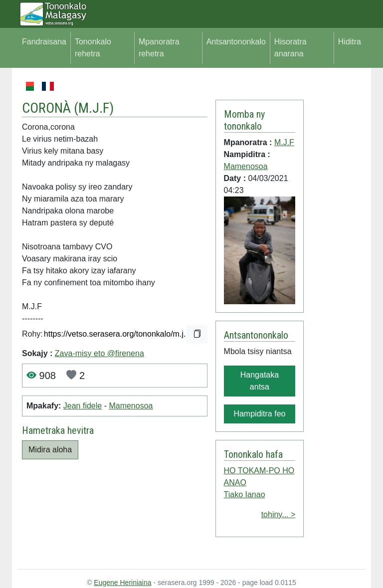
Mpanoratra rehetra (159, 48)
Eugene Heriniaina (122, 583)
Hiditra (350, 42)
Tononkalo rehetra (93, 48)
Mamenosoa (131, 406)
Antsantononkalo (236, 42)
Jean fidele (83, 406)
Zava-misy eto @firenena (99, 353)
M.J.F (94, 108)
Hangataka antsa (260, 381)
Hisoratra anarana (290, 48)
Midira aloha (50, 450)
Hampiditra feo (259, 414)
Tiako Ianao (245, 494)
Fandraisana (44, 42)
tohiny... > (279, 514)
